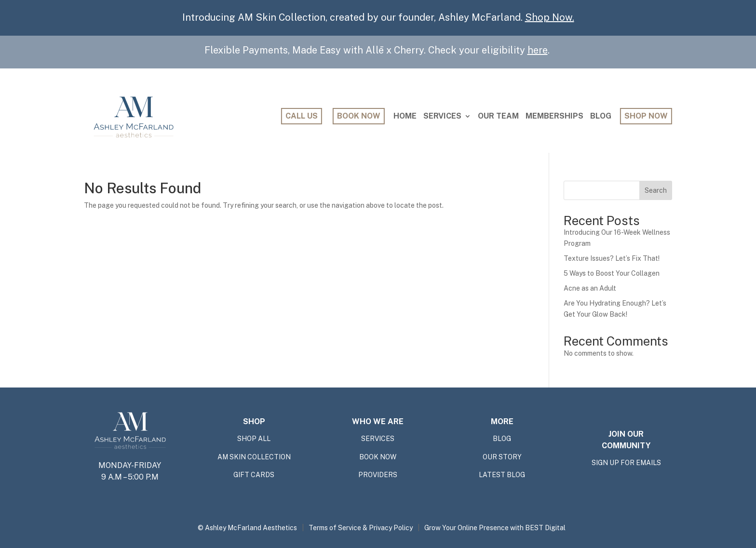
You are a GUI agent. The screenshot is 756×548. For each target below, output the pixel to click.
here (538, 50)
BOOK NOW (378, 457)
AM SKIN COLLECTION (254, 457)
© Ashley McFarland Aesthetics (247, 528)
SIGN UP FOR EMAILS (626, 463)
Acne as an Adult (590, 288)
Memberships (554, 116)
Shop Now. (550, 17)
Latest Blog (502, 475)
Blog (601, 116)
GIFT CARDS (254, 475)
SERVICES (378, 439)
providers (378, 475)
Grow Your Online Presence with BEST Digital (495, 528)
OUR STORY (502, 457)
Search (656, 190)
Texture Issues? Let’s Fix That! (612, 258)
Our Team (498, 116)
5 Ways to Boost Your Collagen (612, 273)
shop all (254, 439)
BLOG (502, 439)
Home (405, 116)
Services (442, 116)
